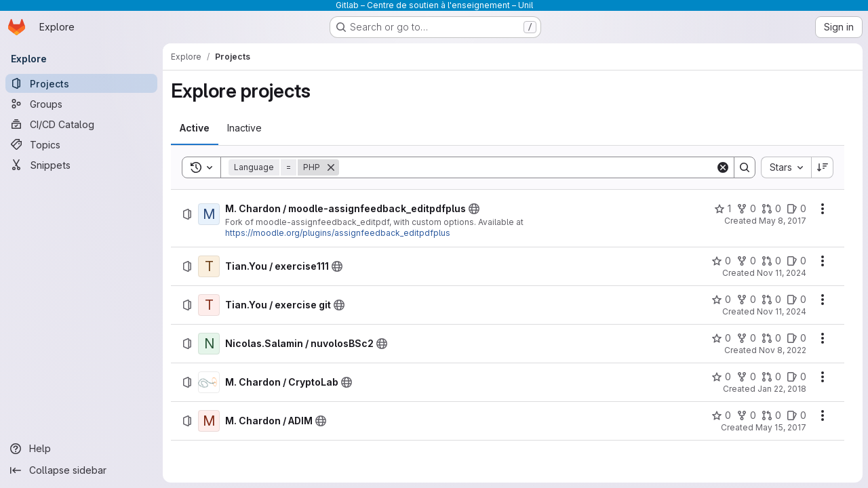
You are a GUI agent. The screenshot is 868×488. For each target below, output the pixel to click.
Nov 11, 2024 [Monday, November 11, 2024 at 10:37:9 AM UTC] (782, 273)
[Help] (81, 449)
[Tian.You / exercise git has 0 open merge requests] (771, 300)
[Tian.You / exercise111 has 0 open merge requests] (771, 261)
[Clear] (723, 167)
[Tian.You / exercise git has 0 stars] (721, 300)
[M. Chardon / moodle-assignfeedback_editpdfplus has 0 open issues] (796, 209)
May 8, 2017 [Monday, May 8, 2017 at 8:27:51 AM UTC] (783, 221)
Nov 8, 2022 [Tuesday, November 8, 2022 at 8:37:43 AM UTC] (783, 350)
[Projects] (81, 83)
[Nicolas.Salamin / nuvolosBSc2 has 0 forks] (746, 338)
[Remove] (331, 167)
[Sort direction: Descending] (823, 167)
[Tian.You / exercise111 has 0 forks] (746, 261)
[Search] (527, 167)
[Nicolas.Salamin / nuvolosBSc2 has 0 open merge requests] (771, 338)
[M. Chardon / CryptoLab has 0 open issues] (796, 377)
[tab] (195, 128)
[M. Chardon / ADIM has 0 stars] (721, 415)
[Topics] (81, 144)
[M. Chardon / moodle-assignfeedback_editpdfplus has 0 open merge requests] (771, 209)
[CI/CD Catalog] (81, 124)
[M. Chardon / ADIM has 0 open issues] (796, 415)
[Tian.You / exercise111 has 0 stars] (721, 261)
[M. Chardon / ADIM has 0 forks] (746, 415)
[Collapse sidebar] (81, 470)
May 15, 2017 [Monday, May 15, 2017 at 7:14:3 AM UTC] (781, 427)
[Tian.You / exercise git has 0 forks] (746, 300)
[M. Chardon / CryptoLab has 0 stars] (721, 377)
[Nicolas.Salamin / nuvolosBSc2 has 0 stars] (721, 338)
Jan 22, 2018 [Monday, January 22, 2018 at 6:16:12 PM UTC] (782, 389)
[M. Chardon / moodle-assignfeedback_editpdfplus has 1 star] (723, 209)
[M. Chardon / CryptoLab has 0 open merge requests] (771, 377)
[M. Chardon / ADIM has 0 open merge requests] (771, 415)
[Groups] (81, 104)
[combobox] (786, 167)
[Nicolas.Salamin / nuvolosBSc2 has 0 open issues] (796, 338)
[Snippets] (81, 165)
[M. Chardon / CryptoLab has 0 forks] (746, 377)
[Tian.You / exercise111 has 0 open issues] (796, 261)
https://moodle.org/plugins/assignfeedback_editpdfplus (338, 233)
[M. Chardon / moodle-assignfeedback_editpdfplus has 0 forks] (746, 209)
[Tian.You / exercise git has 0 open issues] (796, 300)
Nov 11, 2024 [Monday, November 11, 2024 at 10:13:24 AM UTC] (782, 311)
